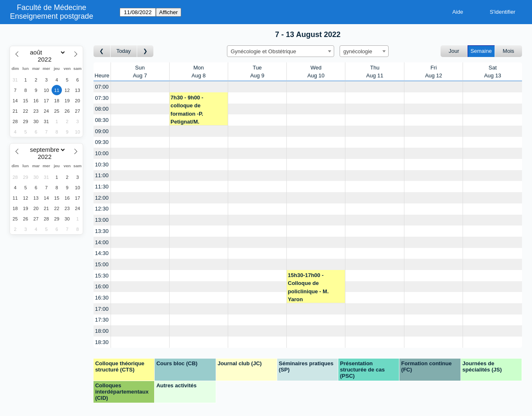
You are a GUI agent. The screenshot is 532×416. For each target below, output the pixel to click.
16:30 (102, 298)
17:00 (102, 309)
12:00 (102, 198)
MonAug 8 (199, 72)
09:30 (102, 142)
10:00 (102, 153)
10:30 (102, 165)
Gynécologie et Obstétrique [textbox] (264, 51)
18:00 (102, 331)
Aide (458, 12)
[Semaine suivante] (145, 51)
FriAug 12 (434, 72)
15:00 (102, 264)
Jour (454, 51)
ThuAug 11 (375, 72)
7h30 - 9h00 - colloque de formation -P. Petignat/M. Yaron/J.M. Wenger (195, 110)
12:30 (102, 209)
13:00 (102, 220)
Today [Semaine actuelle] (124, 51)
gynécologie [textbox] (358, 51)
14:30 (102, 253)
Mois (509, 51)
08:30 (102, 120)
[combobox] (281, 51)
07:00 (102, 87)
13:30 (102, 231)
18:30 (102, 342)
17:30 (102, 320)
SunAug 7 (140, 72)
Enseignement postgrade (52, 16)
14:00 (102, 242)
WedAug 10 (316, 72)
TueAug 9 (257, 72)
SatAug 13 (493, 72)
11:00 (102, 175)
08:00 (102, 109)
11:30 (102, 187)
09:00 (102, 131)
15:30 (102, 276)
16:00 (102, 286)
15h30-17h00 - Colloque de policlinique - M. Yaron (308, 287)
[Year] (47, 59)
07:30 (102, 98)
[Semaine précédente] (102, 51)
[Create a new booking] (140, 87)
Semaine (481, 51)
